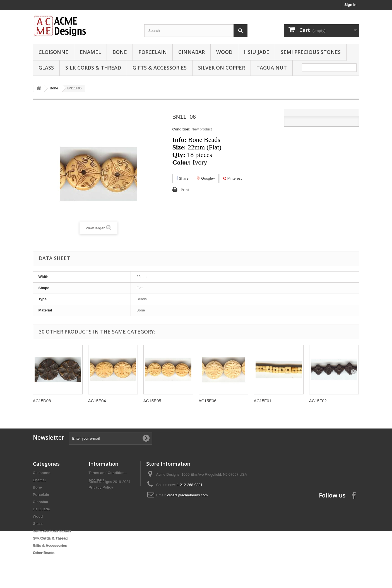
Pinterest (232, 178)
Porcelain (153, 52)
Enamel (90, 52)
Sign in (350, 5)
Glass (46, 68)
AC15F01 (263, 401)
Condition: (181, 129)
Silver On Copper (222, 68)
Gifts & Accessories (160, 68)
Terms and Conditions (108, 473)
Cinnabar (192, 52)
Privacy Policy (101, 487)
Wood (224, 52)
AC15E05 (152, 401)
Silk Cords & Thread (93, 68)
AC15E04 (97, 401)
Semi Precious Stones (311, 52)
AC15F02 (318, 401)
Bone (120, 52)
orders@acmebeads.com (187, 495)
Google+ (206, 178)
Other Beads (44, 553)
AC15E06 (208, 401)
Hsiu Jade (257, 52)
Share (182, 178)
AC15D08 (42, 401)
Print (185, 190)
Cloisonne (53, 52)
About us (97, 480)
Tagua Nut (272, 68)
